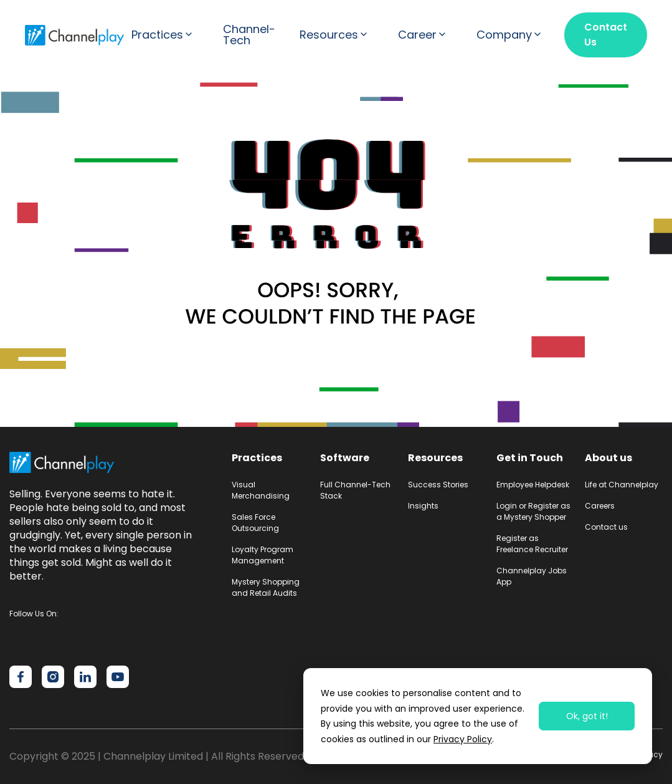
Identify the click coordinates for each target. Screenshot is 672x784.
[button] (165, 35)
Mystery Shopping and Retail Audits (266, 587)
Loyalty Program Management (263, 555)
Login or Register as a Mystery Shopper (533, 511)
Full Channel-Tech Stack (355, 490)
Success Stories (438, 485)
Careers (600, 506)
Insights (423, 506)
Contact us (606, 527)
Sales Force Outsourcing (255, 523)
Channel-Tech (249, 35)
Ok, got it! (587, 716)
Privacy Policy (463, 739)
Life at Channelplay (622, 485)
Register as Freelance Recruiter (532, 544)
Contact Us (606, 35)
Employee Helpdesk (533, 485)
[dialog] (478, 716)
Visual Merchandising (261, 490)
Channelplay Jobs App (532, 576)
